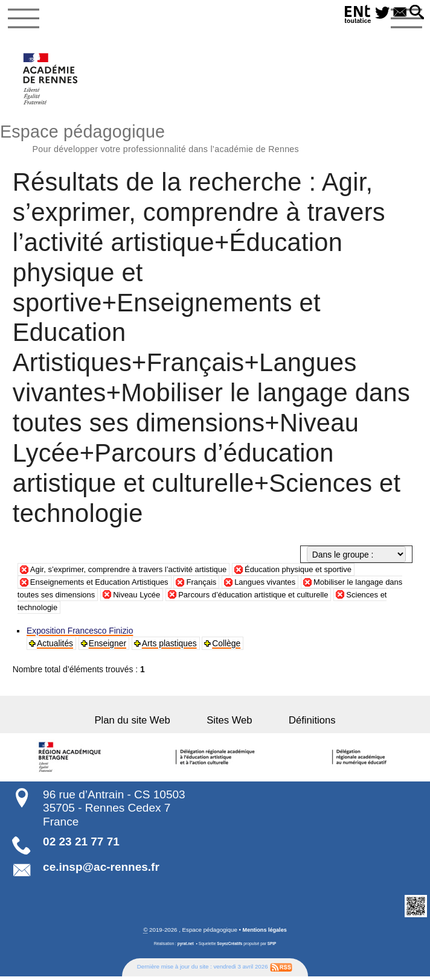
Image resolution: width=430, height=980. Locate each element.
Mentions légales (265, 933)
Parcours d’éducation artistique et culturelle (287, 597)
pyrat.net (185, 947)
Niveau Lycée (164, 597)
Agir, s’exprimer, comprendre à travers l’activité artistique (135, 572)
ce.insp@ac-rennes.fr (101, 870)
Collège (227, 647)
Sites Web (229, 723)
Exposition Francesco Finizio (80, 634)
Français (212, 585)
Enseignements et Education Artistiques (104, 585)
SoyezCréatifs (230, 947)
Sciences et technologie (74, 610)
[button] (416, 13)
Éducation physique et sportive (315, 572)
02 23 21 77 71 (81, 845)
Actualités (56, 647)
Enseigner (108, 647)
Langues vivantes (278, 585)
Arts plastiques (170, 647)
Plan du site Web (146, 723)
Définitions (299, 723)
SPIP (273, 947)
